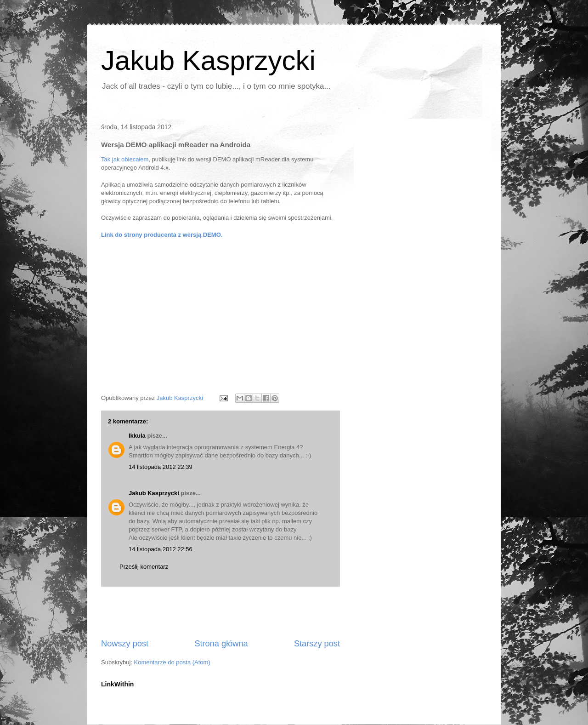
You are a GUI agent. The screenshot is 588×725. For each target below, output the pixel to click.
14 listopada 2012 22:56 (161, 549)
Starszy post (317, 644)
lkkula (137, 436)
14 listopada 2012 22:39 (161, 467)
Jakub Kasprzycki (208, 60)
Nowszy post (125, 644)
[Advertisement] (220, 612)
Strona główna (221, 644)
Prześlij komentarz (144, 567)
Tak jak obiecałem (125, 159)
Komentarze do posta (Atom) (172, 662)
